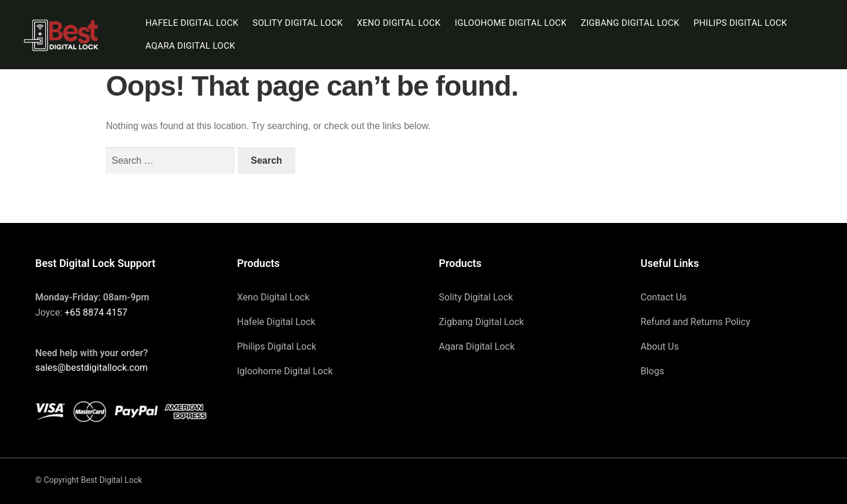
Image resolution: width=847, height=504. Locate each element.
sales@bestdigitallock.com (92, 368)
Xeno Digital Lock (399, 23)
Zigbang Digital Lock (630, 23)
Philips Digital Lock (741, 23)
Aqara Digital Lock (190, 46)
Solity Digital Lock (298, 23)
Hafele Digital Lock (192, 23)
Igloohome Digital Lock (511, 23)
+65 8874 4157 (96, 312)
